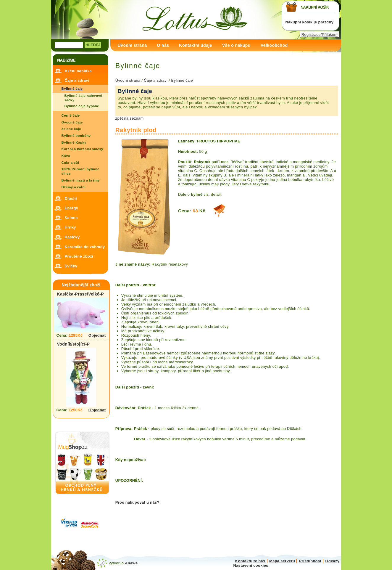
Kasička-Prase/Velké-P (80, 294)
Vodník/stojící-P (74, 344)
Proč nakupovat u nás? (137, 502)
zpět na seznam (130, 118)
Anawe (131, 563)
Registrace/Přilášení (320, 34)
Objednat (97, 335)
